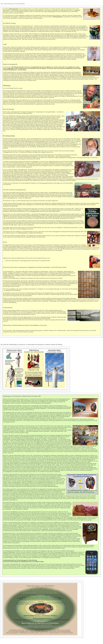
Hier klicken (43, 325)
